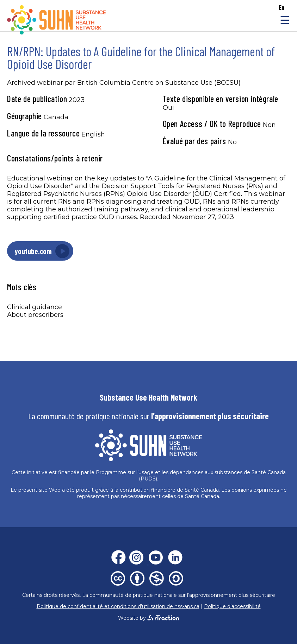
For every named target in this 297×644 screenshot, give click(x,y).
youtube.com (33, 251)
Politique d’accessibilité (232, 606)
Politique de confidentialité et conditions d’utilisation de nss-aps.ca (118, 606)
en (281, 7)
